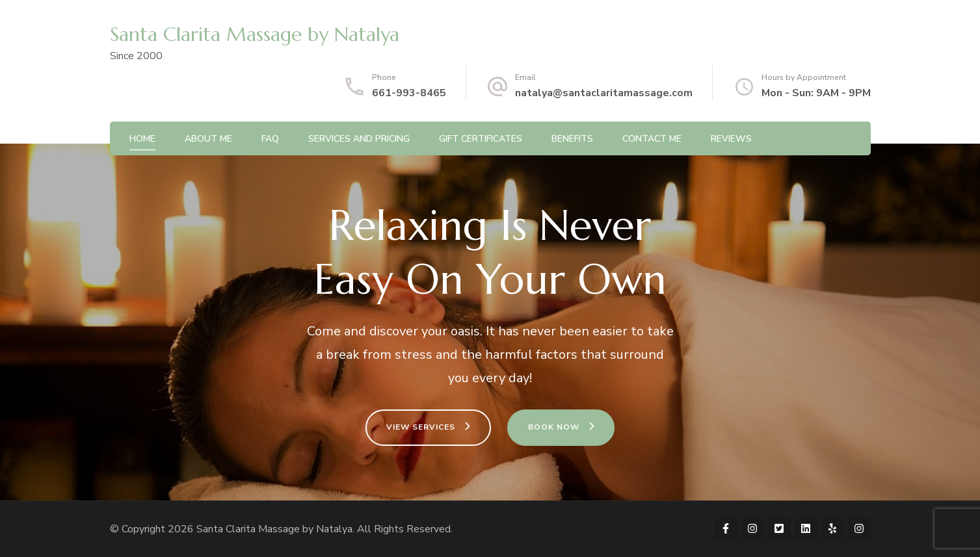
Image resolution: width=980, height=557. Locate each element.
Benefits (572, 139)
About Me (208, 139)
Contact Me (652, 139)
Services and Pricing (359, 139)
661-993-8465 (409, 93)
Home (142, 139)
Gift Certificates (481, 139)
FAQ (270, 139)
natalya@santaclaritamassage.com (604, 93)
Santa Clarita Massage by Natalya (255, 34)
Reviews (731, 139)
